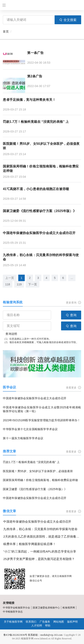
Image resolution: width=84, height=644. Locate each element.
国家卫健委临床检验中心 (46, 608)
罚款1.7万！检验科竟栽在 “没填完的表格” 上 (36, 122)
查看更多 (74, 388)
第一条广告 (35, 53)
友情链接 (9, 603)
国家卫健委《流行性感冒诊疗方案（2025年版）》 (39, 211)
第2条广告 (35, 76)
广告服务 (45, 622)
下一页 (33, 284)
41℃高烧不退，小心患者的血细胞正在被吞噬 (36, 189)
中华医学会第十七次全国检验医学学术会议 (30, 429)
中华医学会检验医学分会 (16, 608)
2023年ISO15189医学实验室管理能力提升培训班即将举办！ (41, 420)
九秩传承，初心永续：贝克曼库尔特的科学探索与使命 (41, 257)
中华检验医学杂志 (13, 612)
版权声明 (73, 622)
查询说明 (11, 334)
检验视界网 (69, 608)
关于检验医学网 (13, 622)
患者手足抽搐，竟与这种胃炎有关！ (29, 100)
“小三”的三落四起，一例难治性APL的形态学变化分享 (40, 551)
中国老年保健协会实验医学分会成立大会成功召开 (39, 233)
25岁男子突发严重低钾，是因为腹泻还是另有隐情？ (39, 559)
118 (8, 284)
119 (19, 284)
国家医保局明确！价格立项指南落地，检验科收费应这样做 (41, 169)
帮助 (48, 626)
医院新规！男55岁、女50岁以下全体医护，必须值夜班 (41, 146)
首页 (6, 32)
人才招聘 (37, 626)
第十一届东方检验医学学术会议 (23, 438)
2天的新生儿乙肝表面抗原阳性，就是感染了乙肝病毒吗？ (42, 536)
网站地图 (59, 622)
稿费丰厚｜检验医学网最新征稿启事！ (30, 544)
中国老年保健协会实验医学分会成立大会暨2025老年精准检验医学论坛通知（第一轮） (42, 409)
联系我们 (31, 622)
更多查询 (74, 303)
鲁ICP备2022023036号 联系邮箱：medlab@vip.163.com (33, 635)
